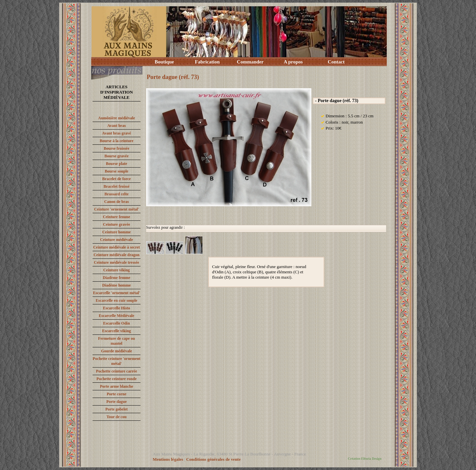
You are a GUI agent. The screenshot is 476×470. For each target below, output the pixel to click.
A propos (293, 62)
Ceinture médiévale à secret (117, 247)
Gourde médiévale (117, 351)
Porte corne (117, 394)
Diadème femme (117, 278)
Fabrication (207, 62)
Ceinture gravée (116, 224)
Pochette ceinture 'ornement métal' (116, 361)
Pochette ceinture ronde (117, 379)
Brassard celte (117, 194)
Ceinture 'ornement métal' (117, 209)
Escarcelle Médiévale (117, 316)
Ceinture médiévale (117, 240)
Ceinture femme (117, 217)
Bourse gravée (117, 156)
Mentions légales (168, 459)
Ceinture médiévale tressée (117, 262)
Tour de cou (117, 417)
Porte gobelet (117, 409)
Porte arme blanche (117, 386)
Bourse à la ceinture (116, 141)
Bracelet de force (116, 179)
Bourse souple (117, 171)
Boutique (164, 62)
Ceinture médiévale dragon (117, 255)
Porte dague (117, 402)
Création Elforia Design (365, 459)
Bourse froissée (117, 148)
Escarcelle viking (117, 331)
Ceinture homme (116, 232)
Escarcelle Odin (117, 323)
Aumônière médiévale (117, 118)
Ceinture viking (116, 270)
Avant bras (116, 126)
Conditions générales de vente (213, 459)
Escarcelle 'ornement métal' (116, 293)
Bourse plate (116, 164)
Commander (250, 62)
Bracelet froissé (117, 186)
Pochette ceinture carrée (116, 371)
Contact (336, 62)
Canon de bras (117, 202)
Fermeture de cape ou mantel (117, 341)
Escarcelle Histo (116, 308)
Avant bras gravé (117, 133)
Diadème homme (116, 285)
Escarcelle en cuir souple (117, 300)
